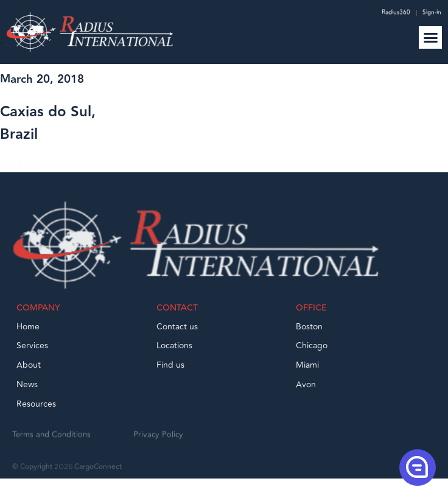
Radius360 (395, 13)
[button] (430, 38)
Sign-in (432, 13)
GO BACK (22, 170)
